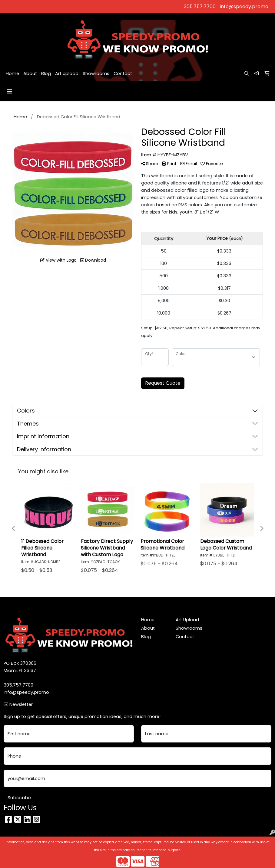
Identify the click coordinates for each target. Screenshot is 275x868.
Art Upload (67, 73)
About (30, 73)
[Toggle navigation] (9, 91)
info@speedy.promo (244, 7)
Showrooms (96, 73)
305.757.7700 (200, 7)
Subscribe (19, 798)
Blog (46, 73)
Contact (123, 73)
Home (12, 73)
